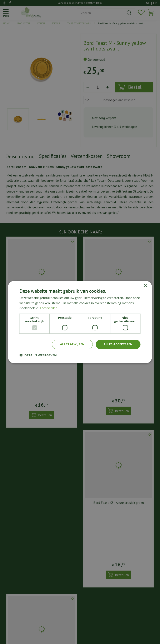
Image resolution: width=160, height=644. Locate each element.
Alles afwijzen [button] (72, 344)
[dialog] (80, 322)
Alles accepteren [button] (118, 344)
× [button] (145, 286)
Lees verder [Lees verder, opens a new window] (49, 308)
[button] (38, 355)
